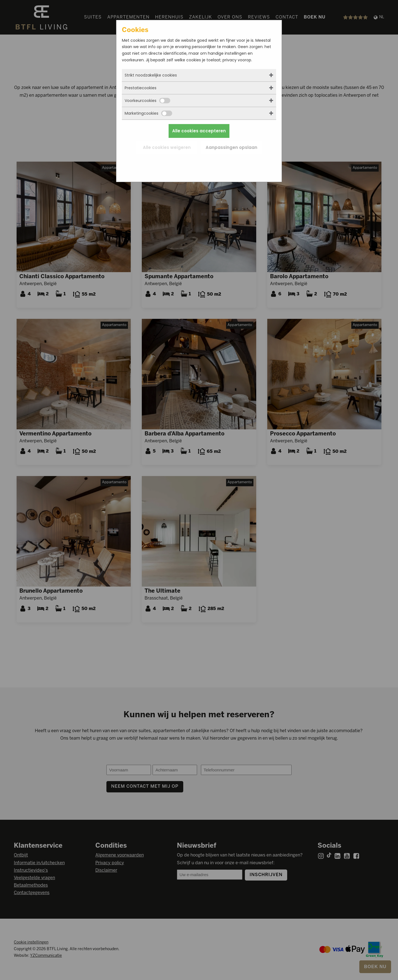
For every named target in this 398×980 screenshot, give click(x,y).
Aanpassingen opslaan (231, 147)
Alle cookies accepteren (199, 131)
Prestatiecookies (141, 88)
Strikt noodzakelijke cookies (151, 75)
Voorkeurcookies (147, 101)
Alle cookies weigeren (167, 147)
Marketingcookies (148, 113)
